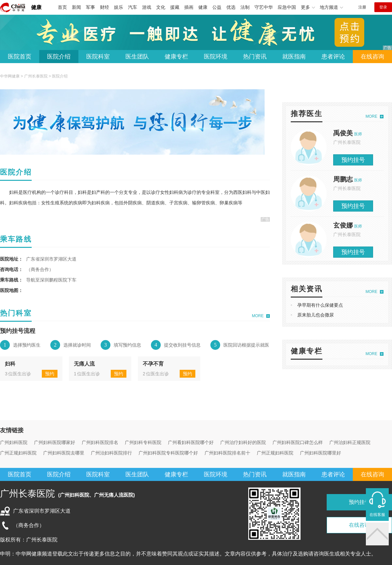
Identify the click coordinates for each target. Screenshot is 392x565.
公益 (217, 7)
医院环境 (216, 57)
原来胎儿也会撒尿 (316, 315)
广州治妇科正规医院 (350, 442)
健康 (36, 7)
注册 (362, 7)
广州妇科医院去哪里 (64, 453)
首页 (62, 7)
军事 (90, 7)
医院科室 (98, 57)
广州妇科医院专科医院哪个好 (168, 453)
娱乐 (119, 7)
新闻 (76, 7)
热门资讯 (255, 57)
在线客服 (377, 515)
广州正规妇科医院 (18, 453)
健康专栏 (176, 57)
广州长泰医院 (36, 76)
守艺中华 (264, 7)
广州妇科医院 (14, 442)
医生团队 (137, 57)
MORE (258, 316)
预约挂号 (353, 160)
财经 (105, 7)
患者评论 (333, 57)
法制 (245, 7)
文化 (161, 7)
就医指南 (294, 57)
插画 (189, 7)
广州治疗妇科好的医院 (243, 442)
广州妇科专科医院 (143, 442)
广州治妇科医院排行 (111, 453)
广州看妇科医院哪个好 (191, 442)
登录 (383, 7)
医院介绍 (59, 57)
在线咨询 (372, 57)
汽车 (133, 7)
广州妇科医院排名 (100, 442)
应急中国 (287, 7)
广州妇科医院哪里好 (320, 453)
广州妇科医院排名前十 (227, 453)
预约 (50, 374)
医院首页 (20, 57)
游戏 (147, 7)
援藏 (175, 7)
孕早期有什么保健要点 (320, 305)
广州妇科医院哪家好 (55, 442)
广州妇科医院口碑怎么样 (298, 442)
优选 (231, 7)
